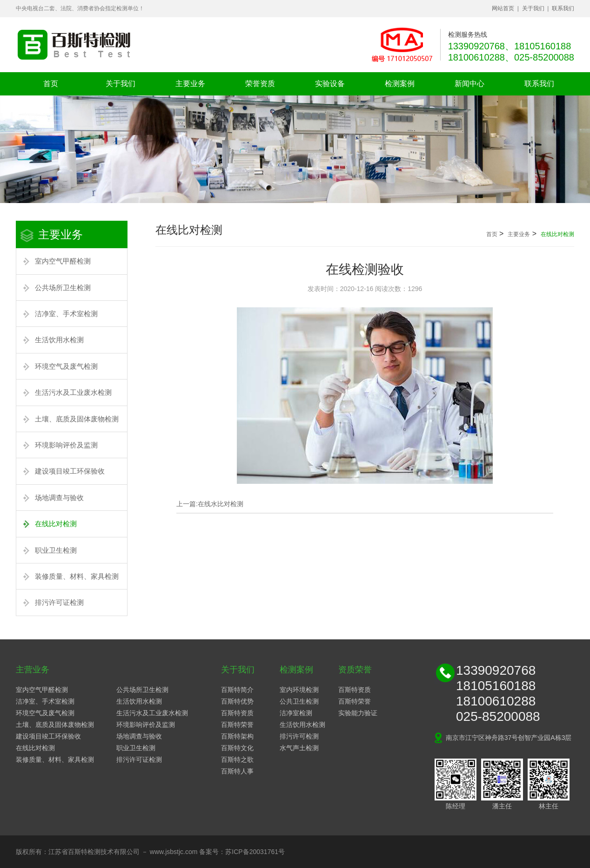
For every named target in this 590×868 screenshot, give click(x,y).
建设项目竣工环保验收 (70, 471)
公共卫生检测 (299, 701)
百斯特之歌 (237, 759)
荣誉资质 (260, 84)
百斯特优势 (237, 701)
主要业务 (190, 84)
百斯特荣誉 (237, 725)
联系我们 (563, 8)
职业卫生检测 (56, 550)
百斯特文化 (237, 748)
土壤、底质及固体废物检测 (77, 419)
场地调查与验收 (59, 498)
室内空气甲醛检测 (63, 261)
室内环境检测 (299, 690)
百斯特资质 (237, 713)
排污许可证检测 (59, 602)
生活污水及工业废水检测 (73, 392)
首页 (51, 84)
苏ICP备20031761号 (255, 852)
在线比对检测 (56, 524)
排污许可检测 (299, 736)
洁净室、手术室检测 (66, 314)
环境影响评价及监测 (66, 445)
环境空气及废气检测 (66, 366)
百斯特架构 (237, 736)
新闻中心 (469, 84)
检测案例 (400, 84)
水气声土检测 (299, 748)
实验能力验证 (358, 713)
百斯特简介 (237, 690)
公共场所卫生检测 (63, 288)
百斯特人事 (237, 771)
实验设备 (330, 84)
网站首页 (503, 8)
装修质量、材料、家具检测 (77, 576)
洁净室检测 (296, 713)
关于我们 (533, 8)
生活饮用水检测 (59, 340)
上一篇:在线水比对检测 (210, 504)
